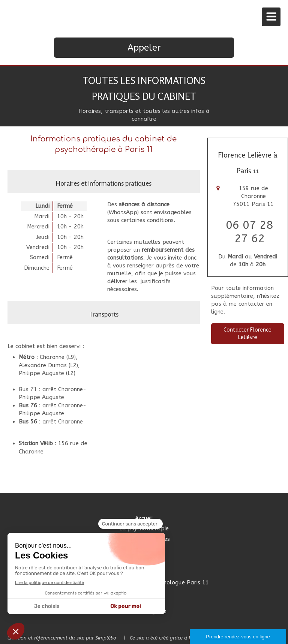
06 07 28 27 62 (249, 232)
